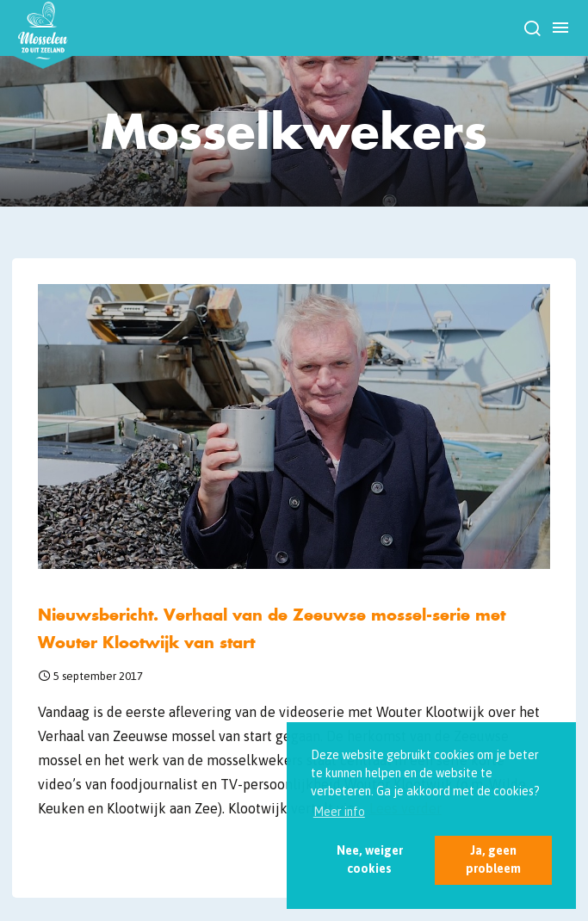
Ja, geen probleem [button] (493, 859)
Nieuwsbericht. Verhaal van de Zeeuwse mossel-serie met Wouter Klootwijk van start (272, 628)
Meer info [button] (339, 812)
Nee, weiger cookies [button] (370, 859)
